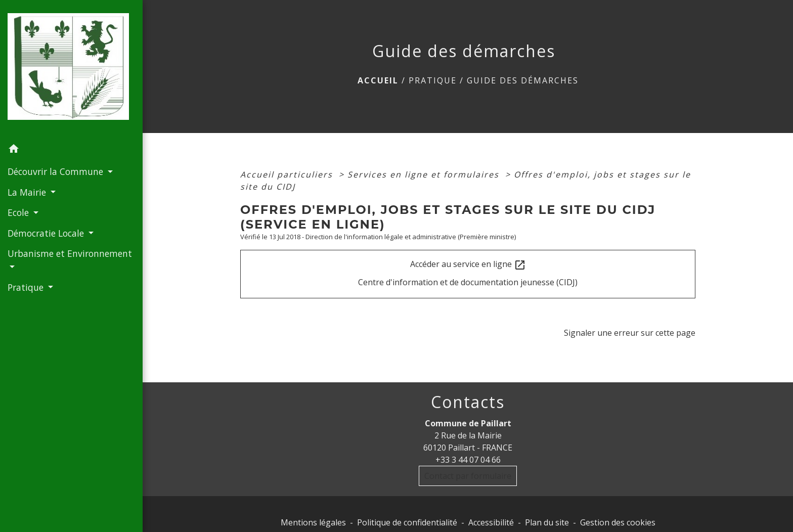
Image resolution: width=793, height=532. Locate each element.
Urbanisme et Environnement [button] (70, 253)
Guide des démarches (523, 80)
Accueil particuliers (288, 174)
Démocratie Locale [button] (47, 233)
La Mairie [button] (28, 192)
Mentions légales (313, 522)
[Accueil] (71, 70)
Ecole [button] (19, 212)
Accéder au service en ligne (468, 265)
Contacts (468, 402)
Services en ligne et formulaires (425, 174)
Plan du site (547, 522)
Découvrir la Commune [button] (57, 171)
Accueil (378, 80)
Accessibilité (491, 522)
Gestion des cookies (618, 522)
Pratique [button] (27, 287)
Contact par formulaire (468, 476)
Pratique (433, 80)
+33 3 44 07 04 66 (468, 460)
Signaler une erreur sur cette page (630, 333)
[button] (71, 150)
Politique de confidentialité (407, 522)
